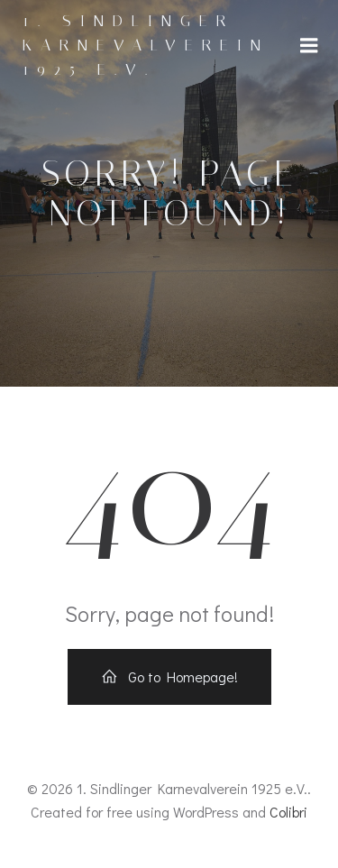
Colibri (288, 812)
